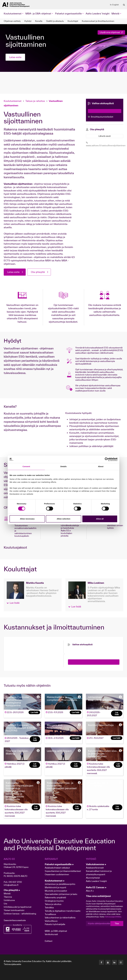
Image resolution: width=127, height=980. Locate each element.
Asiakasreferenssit (95, 868)
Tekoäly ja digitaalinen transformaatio (63, 911)
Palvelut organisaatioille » (59, 864)
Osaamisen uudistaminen (57, 874)
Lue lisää (34, 712)
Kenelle (39, 21)
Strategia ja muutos (54, 901)
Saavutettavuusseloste (15, 920)
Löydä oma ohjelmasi (111, 32)
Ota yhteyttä (38, 272)
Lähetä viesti (105, 136)
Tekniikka (49, 908)
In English (114, 5)
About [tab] (101, 466)
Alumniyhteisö (93, 878)
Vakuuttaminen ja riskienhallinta (60, 918)
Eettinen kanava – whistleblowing (20, 914)
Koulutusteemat (13, 101)
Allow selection (63, 519)
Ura (5, 904)
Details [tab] (63, 466)
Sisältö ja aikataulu (55, 21)
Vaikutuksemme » (96, 864)
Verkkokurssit (51, 934)
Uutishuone (9, 900)
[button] (13, 603)
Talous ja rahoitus (35, 101)
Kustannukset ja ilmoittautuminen (98, 21)
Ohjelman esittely (12, 21)
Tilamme (8, 897)
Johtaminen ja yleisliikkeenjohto (60, 884)
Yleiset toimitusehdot (14, 910)
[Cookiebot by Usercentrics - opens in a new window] (107, 459)
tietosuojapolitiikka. (113, 917)
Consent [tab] (26, 466)
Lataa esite (15, 57)
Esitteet (49, 941)
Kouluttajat (73, 21)
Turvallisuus (50, 914)
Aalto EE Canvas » (96, 887)
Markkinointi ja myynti (55, 887)
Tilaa (117, 924)
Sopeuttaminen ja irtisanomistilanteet (63, 871)
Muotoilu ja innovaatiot (56, 891)
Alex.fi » (90, 891)
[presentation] (87, 651)
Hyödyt (28, 21)
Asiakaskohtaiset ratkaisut (57, 868)
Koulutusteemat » (55, 881)
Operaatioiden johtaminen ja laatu (61, 894)
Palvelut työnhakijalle (55, 924)
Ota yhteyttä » (12, 890)
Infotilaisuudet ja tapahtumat (18, 907)
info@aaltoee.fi (11, 885)
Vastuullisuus (51, 921)
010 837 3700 (15, 882)
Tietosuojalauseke (12, 964)
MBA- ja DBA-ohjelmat (56, 931)
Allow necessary (27, 519)
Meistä (7, 893)
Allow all (100, 519)
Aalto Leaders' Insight (98, 14)
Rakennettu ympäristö (55, 897)
